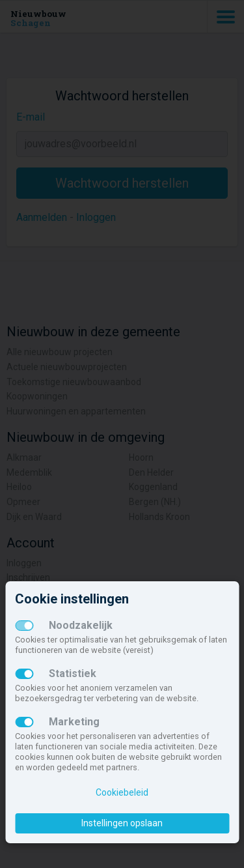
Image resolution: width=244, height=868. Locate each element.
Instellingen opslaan (122, 823)
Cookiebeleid (122, 792)
